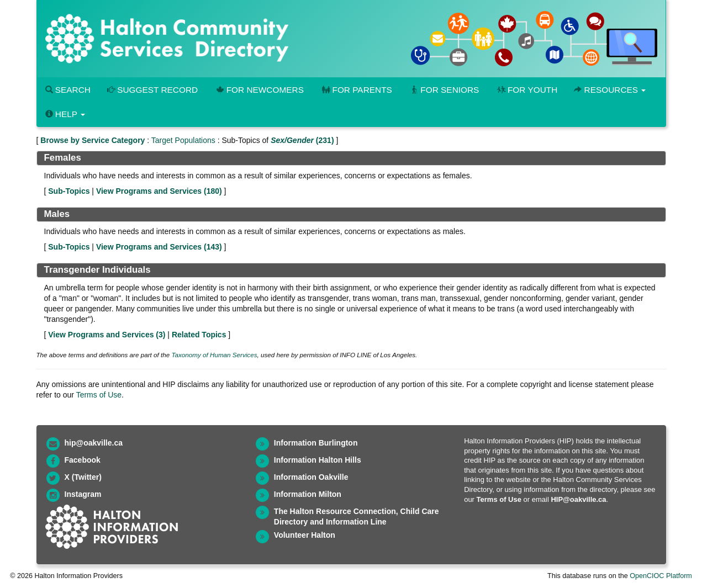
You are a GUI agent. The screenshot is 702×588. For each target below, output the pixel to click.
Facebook (83, 460)
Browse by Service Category (93, 140)
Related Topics (199, 335)
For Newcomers (259, 90)
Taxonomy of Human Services (214, 355)
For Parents (356, 90)
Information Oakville (311, 477)
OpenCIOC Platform (661, 576)
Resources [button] (610, 90)
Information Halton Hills (318, 460)
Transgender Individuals (97, 270)
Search (68, 90)
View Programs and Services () (159, 191)
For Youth (526, 90)
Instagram (83, 494)
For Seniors (444, 90)
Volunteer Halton (305, 535)
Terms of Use (99, 395)
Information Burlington (316, 443)
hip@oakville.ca (94, 443)
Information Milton (308, 494)
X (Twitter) (83, 477)
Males (57, 214)
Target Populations (183, 140)
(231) (302, 140)
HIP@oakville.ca (578, 499)
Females (63, 158)
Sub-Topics (69, 191)
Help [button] (65, 114)
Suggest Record (152, 90)
